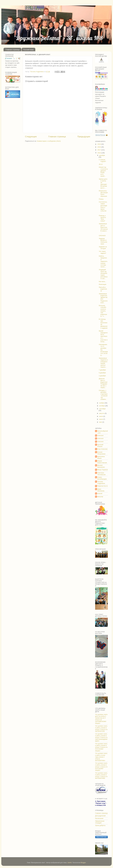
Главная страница (13, 50)
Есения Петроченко (101, 453)
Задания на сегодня (103, 248)
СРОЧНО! (102, 236)
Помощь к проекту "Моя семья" (102, 218)
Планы (101, 199)
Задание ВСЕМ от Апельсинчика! (103, 241)
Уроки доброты (100, 825)
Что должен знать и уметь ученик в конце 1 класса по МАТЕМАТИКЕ (101, 776)
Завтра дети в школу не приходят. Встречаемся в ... (103, 183)
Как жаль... (103, 282)
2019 (99, 144)
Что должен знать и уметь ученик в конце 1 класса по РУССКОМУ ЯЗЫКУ (101, 767)
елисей (100, 493)
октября (102, 406)
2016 (99, 153)
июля (101, 416)
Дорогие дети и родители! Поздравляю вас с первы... (103, 383)
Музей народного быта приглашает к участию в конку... (103, 336)
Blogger (83, 863)
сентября (102, 409)
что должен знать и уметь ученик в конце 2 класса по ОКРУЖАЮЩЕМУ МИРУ (101, 737)
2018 (99, 147)
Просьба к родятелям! (103, 289)
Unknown (100, 435)
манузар (100, 497)
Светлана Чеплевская (101, 474)
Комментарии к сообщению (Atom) (49, 141)
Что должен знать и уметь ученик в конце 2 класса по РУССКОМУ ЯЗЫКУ (101, 747)
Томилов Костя (103, 486)
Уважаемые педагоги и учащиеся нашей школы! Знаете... (103, 363)
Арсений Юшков (100, 446)
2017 (99, 150)
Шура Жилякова (101, 490)
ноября (102, 403)
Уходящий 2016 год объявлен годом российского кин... (103, 274)
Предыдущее (84, 137)
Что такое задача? (103, 252)
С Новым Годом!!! (102, 161)
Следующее (31, 137)
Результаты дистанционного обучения (103, 194)
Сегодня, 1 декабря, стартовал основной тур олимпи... (103, 395)
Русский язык (28, 50)
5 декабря (102, 373)
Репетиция (103, 284)
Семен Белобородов (102, 478)
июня (101, 419)
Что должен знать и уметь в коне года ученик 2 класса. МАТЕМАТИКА (101, 757)
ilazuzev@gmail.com (103, 432)
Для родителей (100, 816)
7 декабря (102, 370)
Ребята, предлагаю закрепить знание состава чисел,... (103, 261)
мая (101, 422)
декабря (102, 155)
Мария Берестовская (102, 462)
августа (102, 413)
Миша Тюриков (103, 470)
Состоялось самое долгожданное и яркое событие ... (103, 207)
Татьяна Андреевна (101, 482)
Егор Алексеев (102, 449)
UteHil (70, 863)
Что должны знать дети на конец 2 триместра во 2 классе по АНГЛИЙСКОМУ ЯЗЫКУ (101, 719)
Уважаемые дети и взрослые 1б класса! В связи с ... (103, 228)
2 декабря (102, 376)
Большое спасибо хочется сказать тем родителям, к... (103, 311)
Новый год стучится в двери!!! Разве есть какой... (103, 172)
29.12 (101, 164)
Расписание (99, 818)
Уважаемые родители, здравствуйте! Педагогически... (103, 298)
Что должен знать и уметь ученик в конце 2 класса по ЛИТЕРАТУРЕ (101, 729)
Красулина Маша (101, 457)
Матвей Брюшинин (101, 466)
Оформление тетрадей (100, 822)
